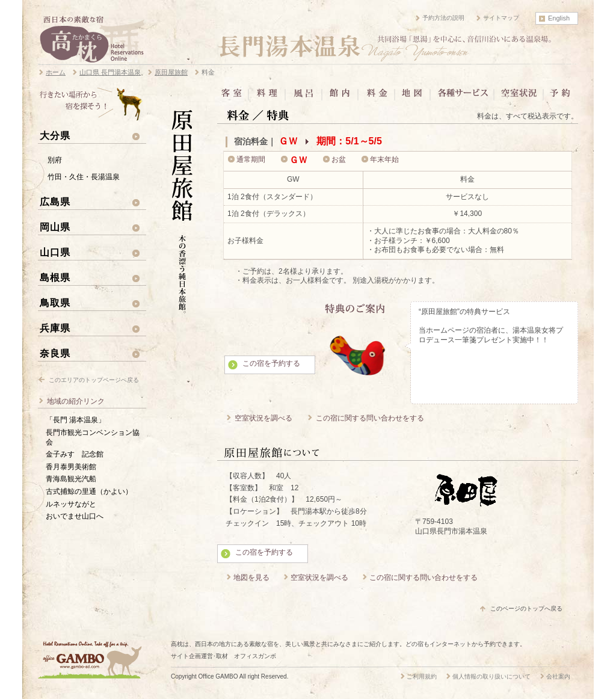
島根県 (55, 277)
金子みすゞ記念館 (75, 454)
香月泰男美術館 (71, 467)
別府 (55, 160)
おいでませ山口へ (75, 516)
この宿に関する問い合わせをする (370, 418)
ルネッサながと (71, 504)
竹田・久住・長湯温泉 (84, 177)
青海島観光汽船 (71, 479)
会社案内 (558, 676)
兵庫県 (55, 328)
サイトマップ (501, 18)
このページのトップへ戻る (526, 608)
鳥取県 (55, 303)
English (559, 18)
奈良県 (55, 353)
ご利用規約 (422, 676)
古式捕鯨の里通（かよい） (89, 491)
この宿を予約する (271, 363)
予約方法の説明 (443, 18)
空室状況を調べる (263, 418)
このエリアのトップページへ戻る (94, 380)
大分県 (55, 135)
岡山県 (55, 227)
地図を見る (251, 577)
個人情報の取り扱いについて (491, 676)
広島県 (55, 202)
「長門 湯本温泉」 (75, 420)
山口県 (55, 252)
